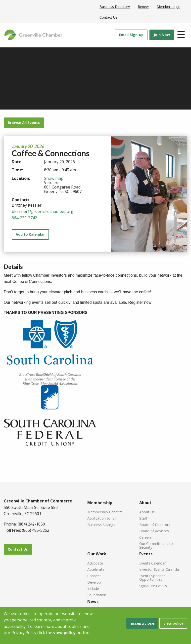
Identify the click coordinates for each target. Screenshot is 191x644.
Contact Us (18, 549)
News (93, 602)
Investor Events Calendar (160, 569)
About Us (147, 512)
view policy (173, 623)
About (145, 503)
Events (146, 554)
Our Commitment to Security (156, 545)
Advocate (95, 563)
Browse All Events (24, 123)
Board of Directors (155, 524)
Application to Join (102, 518)
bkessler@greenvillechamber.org (43, 211)
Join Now (162, 35)
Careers (145, 537)
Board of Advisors (154, 531)
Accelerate (96, 569)
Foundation (97, 595)
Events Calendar (152, 563)
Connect (94, 576)
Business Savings (101, 524)
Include (93, 588)
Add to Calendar (30, 234)
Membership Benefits (105, 512)
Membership (100, 503)
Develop (94, 582)
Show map (54, 178)
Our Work (97, 554)
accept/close (142, 623)
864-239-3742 (24, 218)
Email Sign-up (131, 35)
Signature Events (153, 586)
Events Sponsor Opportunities (152, 577)
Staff (143, 518)
